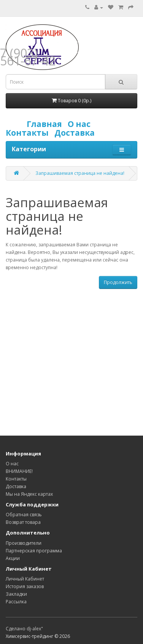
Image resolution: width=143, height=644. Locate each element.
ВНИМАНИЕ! (19, 471)
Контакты (29, 133)
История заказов (25, 586)
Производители (24, 543)
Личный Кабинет (25, 579)
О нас (81, 124)
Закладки (16, 594)
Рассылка (16, 602)
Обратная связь (24, 515)
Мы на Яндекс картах (29, 494)
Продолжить (118, 282)
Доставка (76, 133)
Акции (13, 558)
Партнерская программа (34, 551)
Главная (46, 124)
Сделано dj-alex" (24, 629)
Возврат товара (23, 522)
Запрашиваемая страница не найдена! (80, 173)
